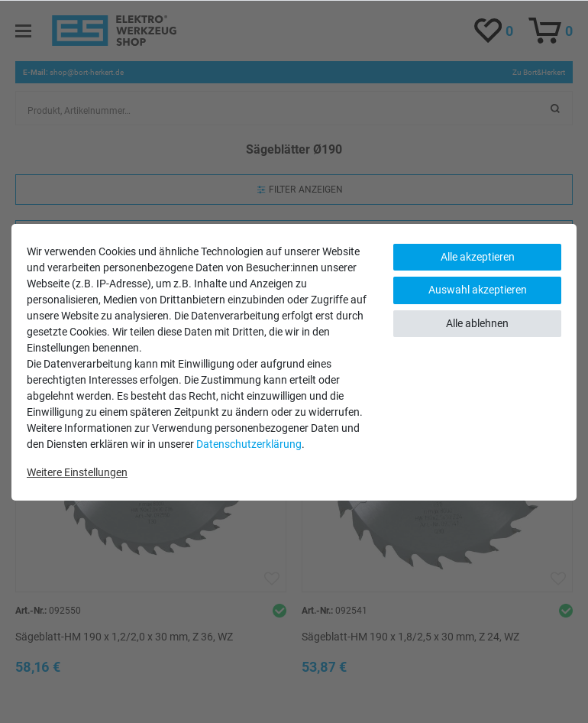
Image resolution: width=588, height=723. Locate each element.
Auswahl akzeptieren (478, 290)
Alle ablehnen (477, 323)
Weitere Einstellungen (77, 472)
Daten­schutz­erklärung (249, 444)
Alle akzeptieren (478, 257)
